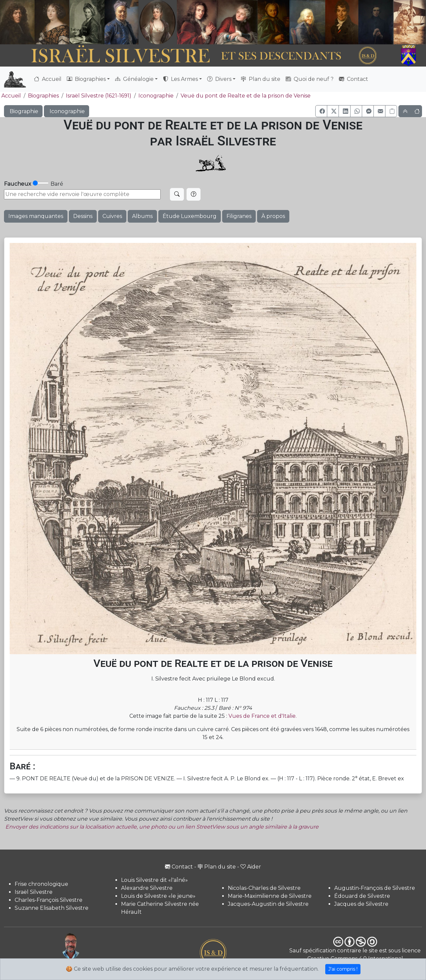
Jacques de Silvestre (361, 904)
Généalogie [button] (134, 79)
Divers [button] (219, 79)
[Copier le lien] (391, 111)
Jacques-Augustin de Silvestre (268, 904)
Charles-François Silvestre (49, 900)
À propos (273, 216)
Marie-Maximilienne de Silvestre (270, 896)
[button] (321, 111)
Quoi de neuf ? (310, 79)
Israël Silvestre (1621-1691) (99, 96)
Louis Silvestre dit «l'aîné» (154, 880)
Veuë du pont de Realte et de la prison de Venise (246, 96)
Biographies (43, 96)
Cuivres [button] (112, 216)
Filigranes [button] (239, 216)
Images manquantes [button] (36, 216)
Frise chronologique (41, 884)
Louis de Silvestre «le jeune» (158, 896)
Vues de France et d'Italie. (263, 716)
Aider (251, 867)
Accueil (48, 79)
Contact (354, 79)
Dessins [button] (83, 216)
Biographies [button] (86, 79)
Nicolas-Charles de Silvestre (264, 888)
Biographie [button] (23, 111)
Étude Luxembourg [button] (190, 216)
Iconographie (156, 96)
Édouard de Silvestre (362, 896)
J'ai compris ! (343, 969)
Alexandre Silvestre (147, 888)
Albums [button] (142, 216)
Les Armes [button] (180, 79)
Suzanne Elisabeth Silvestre (52, 908)
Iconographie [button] (67, 111)
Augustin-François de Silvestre (375, 888)
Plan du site (261, 79)
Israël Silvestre (34, 892)
